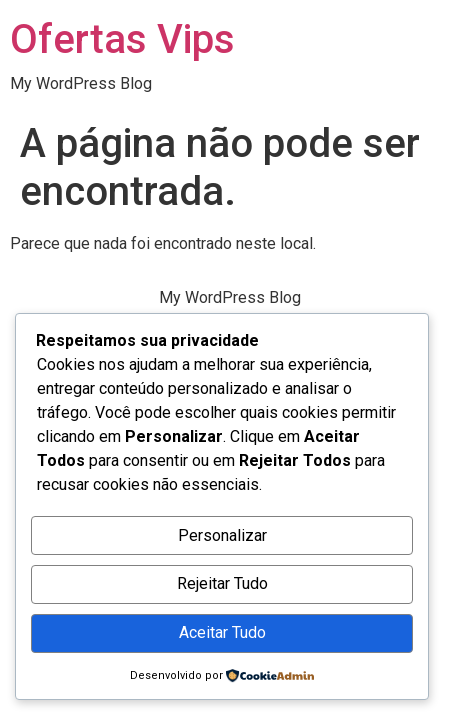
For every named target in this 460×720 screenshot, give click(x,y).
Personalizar (222, 535)
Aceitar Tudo (222, 632)
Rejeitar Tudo (222, 583)
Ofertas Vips (122, 39)
